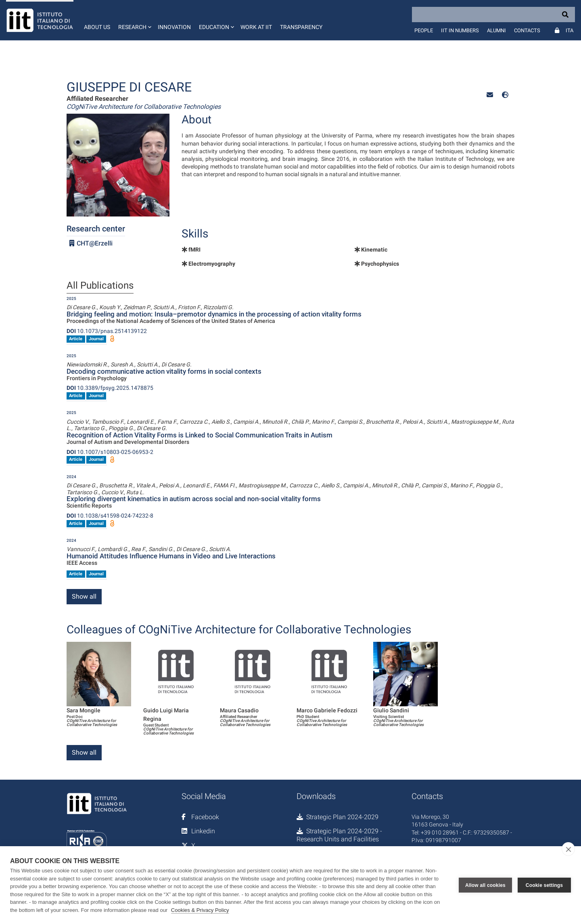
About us (97, 27)
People (424, 30)
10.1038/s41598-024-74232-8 (110, 516)
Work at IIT (256, 27)
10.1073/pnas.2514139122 (107, 331)
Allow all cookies (485, 885)
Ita (570, 30)
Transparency (301, 27)
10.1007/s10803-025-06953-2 (110, 452)
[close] (568, 849)
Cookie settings (544, 885)
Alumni (496, 30)
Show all (84, 596)
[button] (134, 20)
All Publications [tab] (100, 286)
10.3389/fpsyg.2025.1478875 (110, 388)
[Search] (493, 15)
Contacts (527, 30)
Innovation (174, 27)
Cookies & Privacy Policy (200, 910)
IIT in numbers (460, 30)
